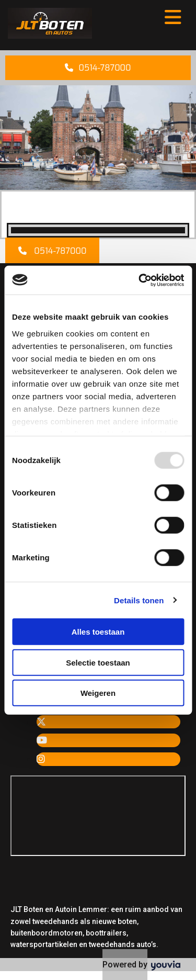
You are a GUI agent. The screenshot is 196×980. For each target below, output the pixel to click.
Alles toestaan (98, 632)
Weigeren (98, 693)
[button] (98, 68)
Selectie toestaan (98, 662)
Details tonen (139, 600)
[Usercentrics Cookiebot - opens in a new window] (140, 280)
